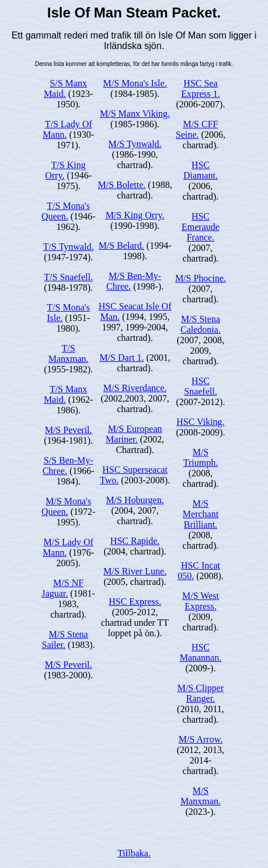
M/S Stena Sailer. (65, 639)
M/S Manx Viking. (135, 114)
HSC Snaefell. (200, 386)
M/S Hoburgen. (135, 500)
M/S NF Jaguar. (62, 588)
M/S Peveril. (69, 430)
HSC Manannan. (201, 652)
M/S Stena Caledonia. (201, 324)
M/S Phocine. (201, 278)
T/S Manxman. (69, 353)
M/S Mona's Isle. (135, 83)
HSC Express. (135, 602)
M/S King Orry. (135, 215)
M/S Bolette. (122, 185)
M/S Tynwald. (135, 144)
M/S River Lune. (135, 571)
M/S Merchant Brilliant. (201, 514)
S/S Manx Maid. (65, 88)
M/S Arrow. (201, 739)
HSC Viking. (200, 422)
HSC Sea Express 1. (201, 88)
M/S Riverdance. (135, 388)
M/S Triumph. (201, 457)
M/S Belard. (121, 245)
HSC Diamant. (201, 170)
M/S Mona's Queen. (66, 506)
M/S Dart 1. (121, 358)
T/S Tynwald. (69, 247)
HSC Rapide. (135, 541)
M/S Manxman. (201, 796)
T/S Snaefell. (68, 277)
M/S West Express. (201, 601)
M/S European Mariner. (134, 434)
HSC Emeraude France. (201, 227)
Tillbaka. (134, 853)
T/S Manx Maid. (65, 394)
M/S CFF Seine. (197, 129)
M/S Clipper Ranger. (201, 693)
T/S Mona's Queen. (66, 211)
